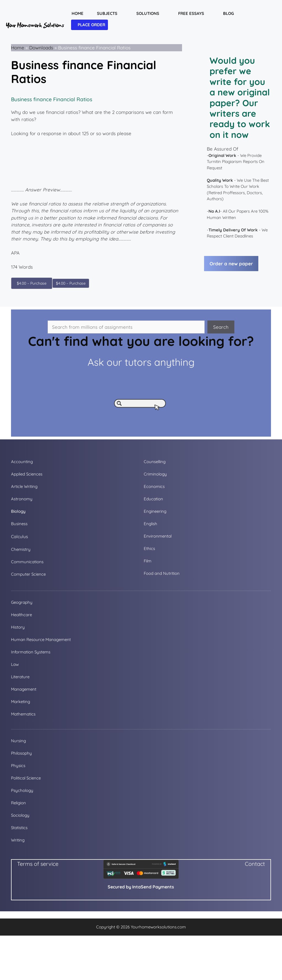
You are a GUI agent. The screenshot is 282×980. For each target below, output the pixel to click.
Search (221, 327)
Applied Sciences (27, 474)
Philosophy (21, 753)
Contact (255, 864)
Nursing (18, 741)
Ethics (149, 548)
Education (153, 499)
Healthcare (21, 615)
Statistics (19, 828)
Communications (27, 562)
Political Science (26, 778)
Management (24, 689)
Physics (18, 766)
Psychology (22, 790)
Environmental (158, 536)
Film (148, 561)
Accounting (22, 462)
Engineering (155, 511)
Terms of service (38, 864)
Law (15, 664)
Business (19, 524)
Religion (18, 803)
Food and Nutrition (162, 573)
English (151, 524)
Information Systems (31, 652)
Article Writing (24, 486)
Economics (154, 486)
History (18, 627)
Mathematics (23, 714)
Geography (22, 602)
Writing (18, 840)
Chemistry (21, 549)
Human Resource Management (41, 639)
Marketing (21, 702)
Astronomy (22, 499)
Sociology (20, 815)
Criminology (155, 474)
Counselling (155, 462)
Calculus (20, 536)
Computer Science (28, 574)
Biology (18, 511)
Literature (20, 677)
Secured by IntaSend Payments (141, 887)
